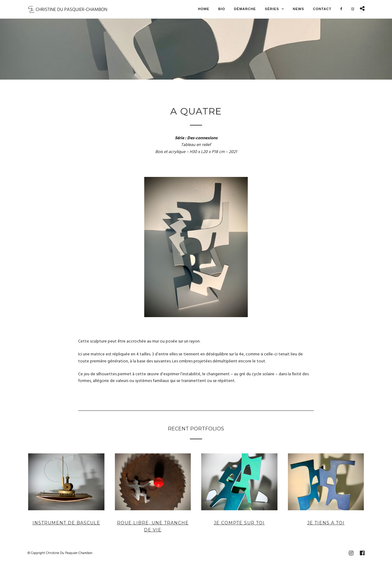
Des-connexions (202, 138)
